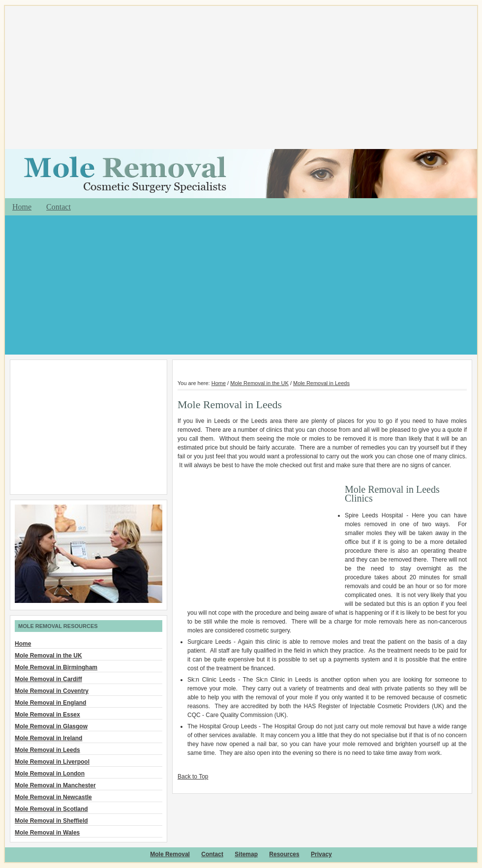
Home (22, 207)
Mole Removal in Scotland (51, 809)
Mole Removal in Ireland (48, 738)
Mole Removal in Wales (47, 833)
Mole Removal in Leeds (321, 383)
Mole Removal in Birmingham (56, 667)
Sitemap (246, 854)
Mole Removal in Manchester (55, 785)
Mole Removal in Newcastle (53, 797)
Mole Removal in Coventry (52, 691)
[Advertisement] (241, 79)
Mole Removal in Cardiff (48, 679)
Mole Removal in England (50, 703)
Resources (284, 854)
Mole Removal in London (50, 774)
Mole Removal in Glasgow (51, 726)
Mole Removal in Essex (47, 715)
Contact (59, 207)
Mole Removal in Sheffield (51, 821)
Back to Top (193, 777)
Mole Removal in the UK (259, 383)
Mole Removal (170, 854)
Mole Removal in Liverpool (52, 762)
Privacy (321, 854)
